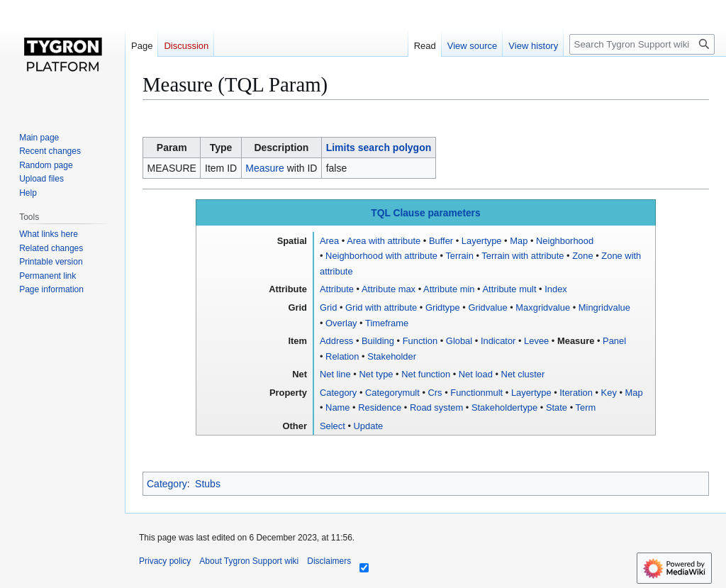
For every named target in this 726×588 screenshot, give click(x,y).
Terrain (459, 256)
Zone (582, 256)
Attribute (337, 289)
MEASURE (172, 168)
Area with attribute (384, 241)
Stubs (208, 484)
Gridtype (443, 307)
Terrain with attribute (523, 256)
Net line (335, 374)
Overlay (341, 323)
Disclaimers (329, 561)
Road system (436, 407)
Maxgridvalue (543, 307)
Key (609, 393)
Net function (426, 374)
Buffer (441, 241)
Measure (264, 168)
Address (336, 341)
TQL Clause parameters (425, 213)
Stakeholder (392, 356)
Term (586, 407)
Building (378, 341)
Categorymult (392, 393)
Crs (435, 393)
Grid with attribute (381, 307)
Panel (614, 341)
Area (329, 241)
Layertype (482, 241)
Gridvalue (487, 307)
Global (459, 341)
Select (333, 426)
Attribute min (449, 289)
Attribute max (389, 289)
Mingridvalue (604, 307)
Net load (476, 374)
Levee (536, 341)
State (557, 407)
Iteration (576, 393)
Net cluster (523, 374)
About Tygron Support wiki (249, 561)
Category (338, 393)
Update (369, 426)
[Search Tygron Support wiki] (642, 44)
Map (519, 241)
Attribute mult (509, 289)
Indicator (498, 341)
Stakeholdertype (504, 407)
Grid (328, 307)
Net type (376, 374)
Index (556, 289)
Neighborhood (565, 241)
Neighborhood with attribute (381, 256)
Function (420, 341)
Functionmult (476, 393)
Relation (342, 356)
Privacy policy (165, 561)
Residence (380, 407)
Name (337, 407)
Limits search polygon (379, 148)
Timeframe (387, 323)
